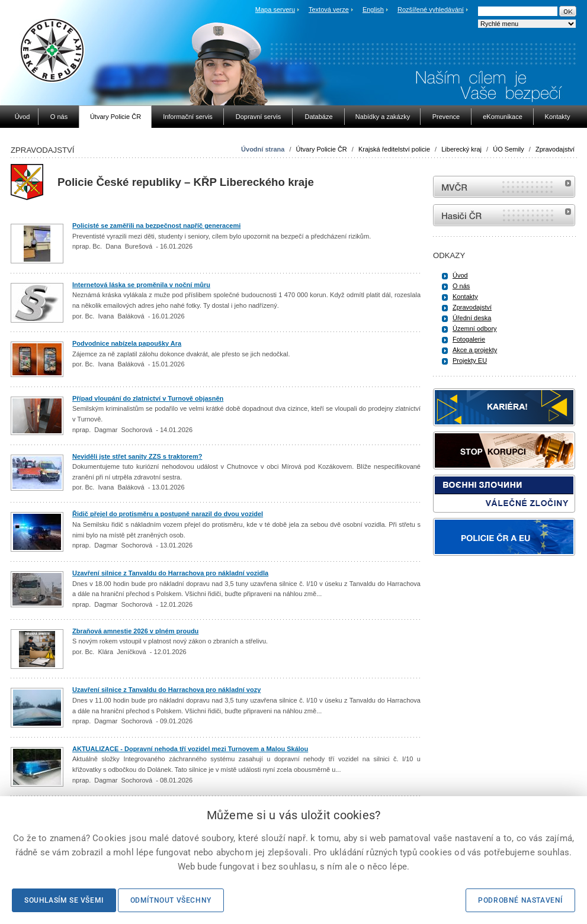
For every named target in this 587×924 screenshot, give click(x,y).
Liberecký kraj (461, 149)
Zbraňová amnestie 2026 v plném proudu (135, 631)
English (373, 9)
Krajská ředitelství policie (394, 149)
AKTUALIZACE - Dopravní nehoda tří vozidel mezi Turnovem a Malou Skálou (190, 749)
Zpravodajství (555, 149)
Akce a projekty (475, 350)
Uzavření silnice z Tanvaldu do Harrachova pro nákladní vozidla (170, 573)
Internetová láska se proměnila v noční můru (141, 285)
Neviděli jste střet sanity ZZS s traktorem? (137, 456)
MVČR (504, 187)
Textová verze (329, 9)
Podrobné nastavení (520, 900)
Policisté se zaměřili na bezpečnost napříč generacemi (156, 226)
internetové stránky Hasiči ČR (504, 215)
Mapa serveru (275, 9)
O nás (461, 286)
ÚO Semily (509, 149)
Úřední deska (472, 318)
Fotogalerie (469, 339)
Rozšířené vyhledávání (431, 9)
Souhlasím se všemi (64, 900)
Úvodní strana (263, 149)
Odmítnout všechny (171, 900)
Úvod (460, 275)
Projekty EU (470, 360)
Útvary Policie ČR (322, 149)
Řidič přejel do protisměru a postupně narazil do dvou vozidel (168, 514)
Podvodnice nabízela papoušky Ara (127, 343)
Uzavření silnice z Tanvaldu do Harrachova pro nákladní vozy (166, 690)
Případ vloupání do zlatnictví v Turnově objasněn (148, 398)
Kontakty (465, 297)
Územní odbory (475, 329)
